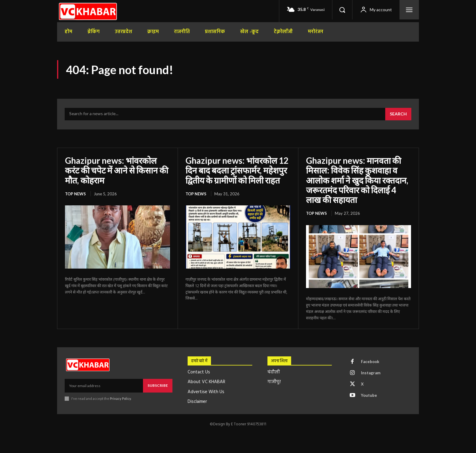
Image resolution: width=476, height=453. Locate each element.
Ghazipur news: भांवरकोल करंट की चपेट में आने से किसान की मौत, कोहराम (117, 170)
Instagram (371, 373)
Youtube (369, 395)
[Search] (398, 114)
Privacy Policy (120, 398)
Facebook (370, 362)
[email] (104, 386)
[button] (342, 10)
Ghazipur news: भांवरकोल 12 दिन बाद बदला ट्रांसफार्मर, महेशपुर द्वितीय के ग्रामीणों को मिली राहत (237, 170)
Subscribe (158, 385)
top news (75, 194)
